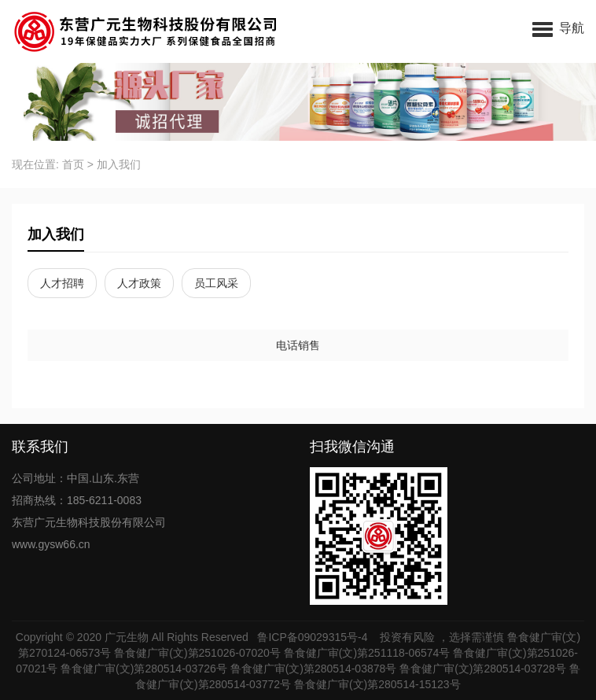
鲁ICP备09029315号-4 (314, 637)
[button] (558, 28)
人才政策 (139, 283)
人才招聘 (62, 283)
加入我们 (119, 164)
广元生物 (127, 637)
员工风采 (216, 283)
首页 (73, 164)
